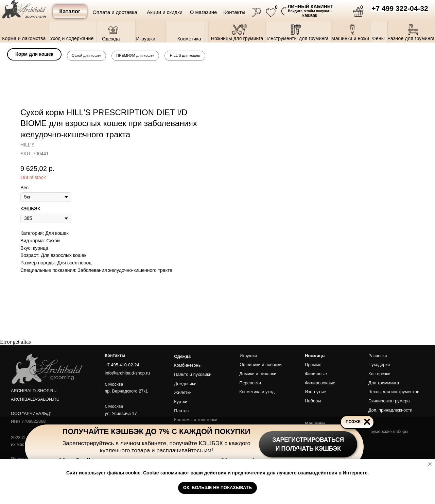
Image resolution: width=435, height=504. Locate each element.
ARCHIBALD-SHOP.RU (34, 391)
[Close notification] (430, 464)
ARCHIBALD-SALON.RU (35, 399)
